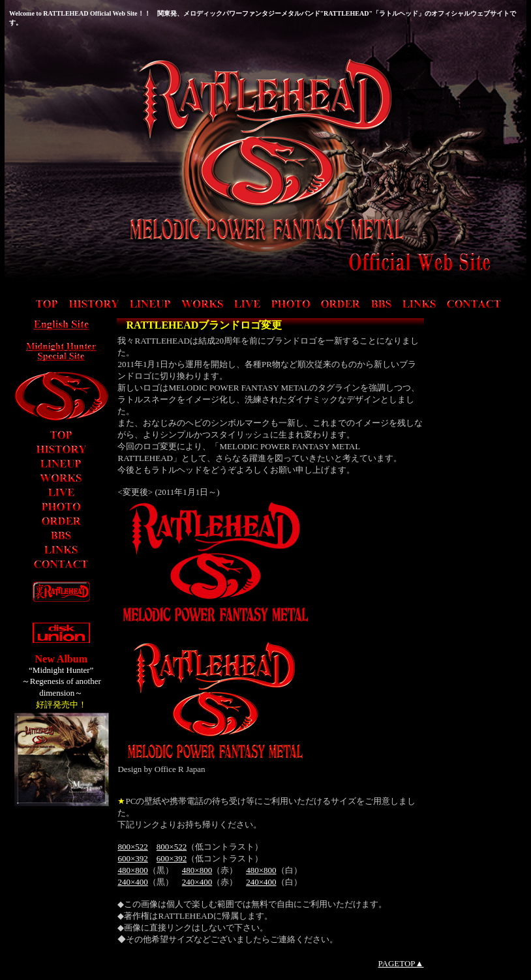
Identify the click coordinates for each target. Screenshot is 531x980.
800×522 (132, 847)
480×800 (132, 870)
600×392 (132, 858)
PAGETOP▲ (401, 963)
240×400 (132, 882)
